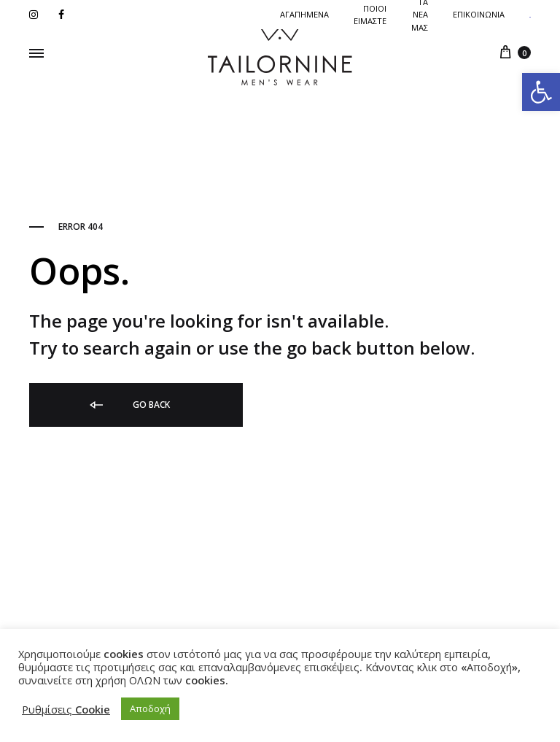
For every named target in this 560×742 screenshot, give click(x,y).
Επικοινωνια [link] (479, 14)
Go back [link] (129, 405)
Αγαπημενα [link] (304, 14)
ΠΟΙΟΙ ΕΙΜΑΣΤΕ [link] (370, 15)
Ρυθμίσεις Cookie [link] (66, 709)
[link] (541, 92)
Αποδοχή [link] (150, 708)
